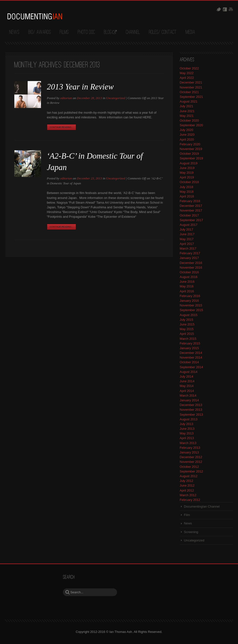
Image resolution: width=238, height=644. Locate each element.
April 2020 (187, 140)
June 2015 (187, 324)
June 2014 (187, 381)
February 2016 (190, 296)
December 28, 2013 (89, 98)
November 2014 (191, 357)
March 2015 (188, 339)
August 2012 (189, 476)
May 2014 (187, 386)
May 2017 (187, 239)
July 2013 (187, 424)
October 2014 (189, 362)
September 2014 (191, 367)
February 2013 (190, 448)
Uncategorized (116, 98)
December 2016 (191, 263)
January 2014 (189, 400)
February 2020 (190, 144)
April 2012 (187, 490)
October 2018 (189, 182)
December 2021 (191, 82)
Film (187, 515)
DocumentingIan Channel (202, 506)
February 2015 (190, 343)
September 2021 (191, 97)
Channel (133, 32)
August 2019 (189, 163)
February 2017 (190, 253)
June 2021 (187, 111)
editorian (66, 98)
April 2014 (187, 391)
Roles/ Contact (163, 32)
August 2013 (189, 419)
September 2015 (191, 310)
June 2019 (187, 168)
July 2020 (187, 130)
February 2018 (190, 201)
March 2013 (188, 443)
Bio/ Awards (40, 32)
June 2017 (187, 234)
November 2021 (191, 87)
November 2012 (191, 462)
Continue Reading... (62, 127)
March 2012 (188, 495)
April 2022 (187, 78)
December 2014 (191, 353)
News (14, 32)
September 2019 (191, 158)
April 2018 (187, 196)
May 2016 (187, 286)
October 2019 (189, 154)
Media (190, 32)
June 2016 (187, 282)
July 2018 (187, 187)
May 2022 (187, 73)
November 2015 (191, 305)
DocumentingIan (35, 16)
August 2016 (189, 277)
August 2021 (189, 101)
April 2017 (187, 244)
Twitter (219, 9)
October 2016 (189, 272)
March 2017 (188, 248)
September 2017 (191, 220)
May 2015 (187, 329)
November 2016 (191, 268)
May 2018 (187, 192)
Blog (108, 32)
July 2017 (187, 229)
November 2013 (191, 410)
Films (64, 32)
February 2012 (190, 500)
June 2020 (187, 135)
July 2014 (187, 376)
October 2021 (189, 92)
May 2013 (187, 433)
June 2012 (187, 485)
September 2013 (191, 415)
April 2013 (187, 438)
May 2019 (187, 173)
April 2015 (187, 334)
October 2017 (189, 215)
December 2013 (191, 405)
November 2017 (191, 210)
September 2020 (191, 125)
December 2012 (191, 457)
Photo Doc (86, 32)
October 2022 (189, 68)
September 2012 (191, 471)
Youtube (231, 9)
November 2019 (191, 149)
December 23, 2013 (89, 178)
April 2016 (187, 291)
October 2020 (189, 120)
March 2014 (188, 396)
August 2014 (189, 372)
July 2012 (187, 481)
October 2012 (189, 467)
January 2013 (189, 452)
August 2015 (189, 315)
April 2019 (187, 177)
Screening (191, 532)
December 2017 (191, 206)
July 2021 (187, 106)
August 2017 (189, 225)
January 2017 (189, 258)
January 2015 (189, 348)
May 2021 (187, 116)
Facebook (225, 9)
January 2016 (189, 301)
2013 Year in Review (80, 87)
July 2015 (187, 320)
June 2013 (187, 429)
